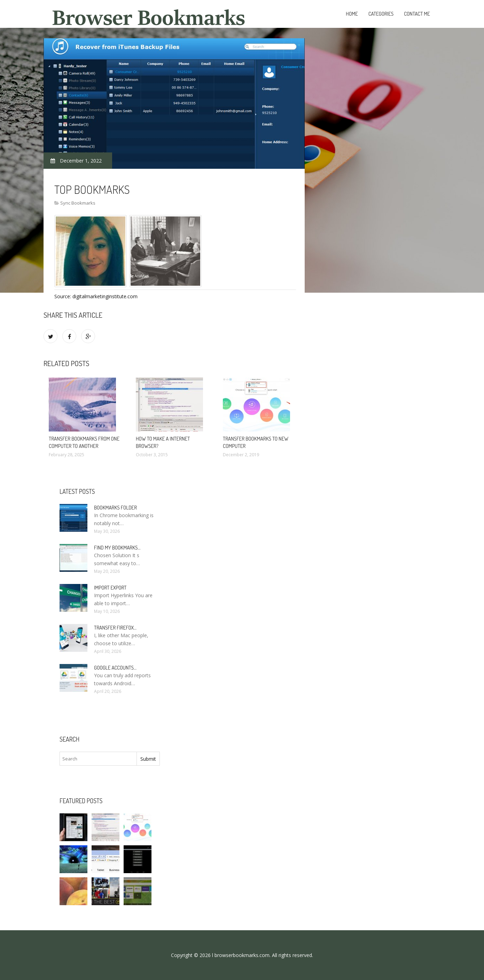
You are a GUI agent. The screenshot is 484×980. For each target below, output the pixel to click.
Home (352, 14)
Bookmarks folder (115, 508)
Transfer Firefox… (115, 628)
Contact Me (417, 14)
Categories (381, 14)
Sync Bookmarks (78, 203)
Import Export (110, 588)
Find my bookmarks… (117, 548)
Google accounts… (115, 668)
